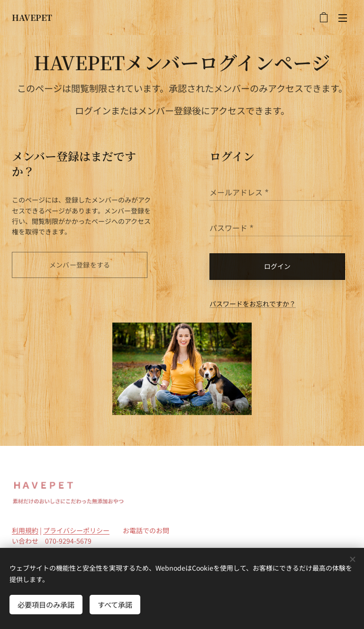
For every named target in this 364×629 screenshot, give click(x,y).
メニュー (343, 18)
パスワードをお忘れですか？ (253, 304)
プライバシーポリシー (76, 530)
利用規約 (25, 530)
